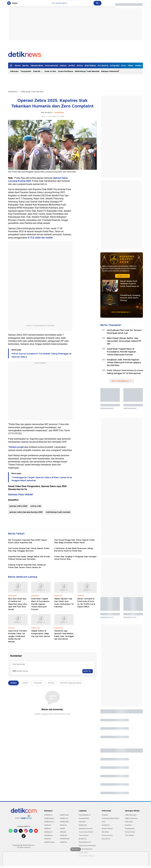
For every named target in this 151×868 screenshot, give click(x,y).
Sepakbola (48, 835)
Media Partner (107, 828)
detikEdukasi (49, 818)
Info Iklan (105, 832)
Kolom (80, 65)
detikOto (48, 839)
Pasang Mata (84, 818)
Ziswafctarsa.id (85, 842)
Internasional (51, 65)
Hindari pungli (16, 447)
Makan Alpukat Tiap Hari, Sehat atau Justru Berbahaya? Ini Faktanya (64, 603)
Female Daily (130, 832)
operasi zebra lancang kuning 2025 (26, 512)
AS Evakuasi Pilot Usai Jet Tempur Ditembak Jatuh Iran (124, 332)
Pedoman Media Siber (111, 818)
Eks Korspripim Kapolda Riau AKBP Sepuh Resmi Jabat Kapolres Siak (27, 541)
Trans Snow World (86, 832)
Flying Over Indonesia (87, 845)
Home (18, 65)
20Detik (63, 832)
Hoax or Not (50, 71)
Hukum (63, 65)
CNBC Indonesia (131, 818)
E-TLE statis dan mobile (40, 238)
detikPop (64, 842)
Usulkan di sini (122, 276)
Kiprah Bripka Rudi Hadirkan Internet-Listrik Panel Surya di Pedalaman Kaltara (129, 284)
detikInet (48, 825)
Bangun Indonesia (110, 71)
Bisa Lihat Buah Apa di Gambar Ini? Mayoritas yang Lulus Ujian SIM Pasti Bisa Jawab (18, 604)
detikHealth (64, 822)
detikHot (47, 828)
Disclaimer (106, 839)
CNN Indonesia (131, 815)
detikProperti (49, 842)
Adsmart (14, 71)
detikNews (13, 92)
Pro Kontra (103, 65)
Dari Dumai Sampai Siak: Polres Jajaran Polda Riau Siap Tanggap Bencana (29, 549)
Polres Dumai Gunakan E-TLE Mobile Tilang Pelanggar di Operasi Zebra (41, 355)
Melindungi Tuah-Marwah (87, 71)
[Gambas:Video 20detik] (21, 495)
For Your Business (86, 849)
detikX (72, 65)
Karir (104, 822)
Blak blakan (90, 65)
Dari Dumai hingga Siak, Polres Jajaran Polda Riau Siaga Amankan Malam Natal (74, 541)
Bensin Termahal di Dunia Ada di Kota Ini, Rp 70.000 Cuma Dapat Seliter (86, 603)
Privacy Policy (107, 835)
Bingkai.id (83, 839)
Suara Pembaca (66, 71)
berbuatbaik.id (84, 815)
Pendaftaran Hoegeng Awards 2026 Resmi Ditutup (130, 298)
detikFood (64, 818)
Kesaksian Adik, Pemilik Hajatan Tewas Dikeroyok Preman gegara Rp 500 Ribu (124, 363)
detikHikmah (65, 839)
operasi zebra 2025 (18, 506)
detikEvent (83, 825)
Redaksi (105, 815)
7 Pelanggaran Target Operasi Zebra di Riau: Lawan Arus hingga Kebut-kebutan (42, 479)
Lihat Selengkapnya (121, 312)
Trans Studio (84, 835)
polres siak (36, 506)
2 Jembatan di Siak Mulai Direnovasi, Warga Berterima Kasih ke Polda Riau (74, 549)
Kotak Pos (106, 825)
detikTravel (64, 815)
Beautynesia (130, 828)
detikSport (48, 832)
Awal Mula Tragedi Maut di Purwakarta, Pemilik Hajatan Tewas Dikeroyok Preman (40, 604)
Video (131, 65)
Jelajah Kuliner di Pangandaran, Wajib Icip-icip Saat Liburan (41, 633)
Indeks (138, 65)
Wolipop (63, 825)
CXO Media (129, 835)
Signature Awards (86, 828)
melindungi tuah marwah (58, 512)
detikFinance (49, 822)
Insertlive (128, 825)
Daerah (38, 71)
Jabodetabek (37, 65)
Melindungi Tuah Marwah (32, 92)
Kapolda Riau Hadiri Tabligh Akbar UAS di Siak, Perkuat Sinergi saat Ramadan (29, 558)
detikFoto (64, 835)
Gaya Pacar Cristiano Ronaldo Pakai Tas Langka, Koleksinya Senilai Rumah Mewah (18, 636)
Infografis (115, 65)
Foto (124, 65)
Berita (26, 65)
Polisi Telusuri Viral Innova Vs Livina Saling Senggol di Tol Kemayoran (125, 372)
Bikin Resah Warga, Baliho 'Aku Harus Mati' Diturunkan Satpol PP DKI (124, 341)
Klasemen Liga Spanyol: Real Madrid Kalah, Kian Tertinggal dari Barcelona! (64, 635)
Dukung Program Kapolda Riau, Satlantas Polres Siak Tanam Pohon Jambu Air (27, 566)
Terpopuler (26, 71)
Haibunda (129, 822)
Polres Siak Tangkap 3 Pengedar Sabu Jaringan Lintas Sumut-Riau (75, 558)
